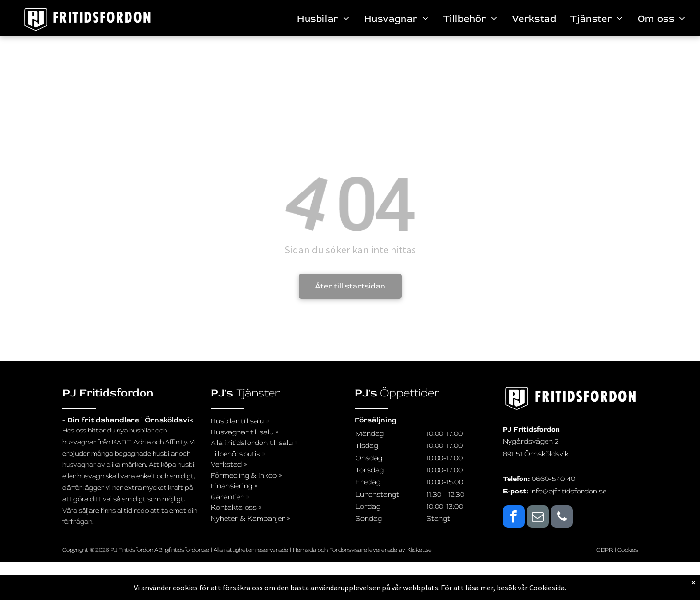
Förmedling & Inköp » (246, 475)
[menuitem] (323, 18)
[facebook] (514, 518)
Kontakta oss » (236, 508)
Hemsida (304, 550)
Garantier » (230, 497)
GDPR (605, 550)
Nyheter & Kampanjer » (250, 519)
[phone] (562, 518)
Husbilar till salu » (240, 421)
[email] (538, 518)
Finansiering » (234, 486)
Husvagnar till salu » (245, 432)
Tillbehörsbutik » (238, 454)
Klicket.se (419, 550)
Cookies (628, 550)
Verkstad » (229, 464)
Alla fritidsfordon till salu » (254, 443)
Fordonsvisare (348, 550)
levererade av (387, 550)
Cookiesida (547, 588)
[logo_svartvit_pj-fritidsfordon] (570, 398)
